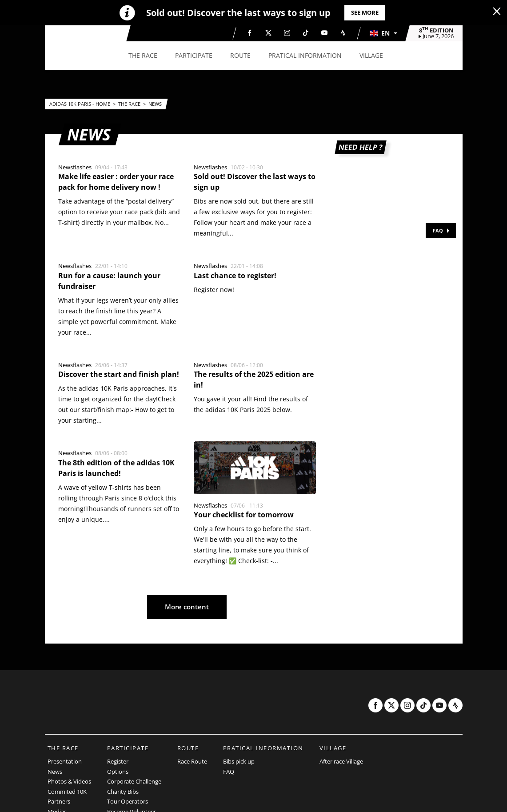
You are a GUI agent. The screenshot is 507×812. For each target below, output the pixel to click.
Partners (59, 801)
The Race (130, 104)
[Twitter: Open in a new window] (268, 33)
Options (118, 772)
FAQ (438, 230)
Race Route (192, 761)
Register (118, 761)
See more (365, 12)
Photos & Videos (69, 781)
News (155, 104)
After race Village (341, 761)
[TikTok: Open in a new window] (306, 33)
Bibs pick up (239, 761)
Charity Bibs (123, 792)
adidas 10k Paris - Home (80, 104)
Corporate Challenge (134, 781)
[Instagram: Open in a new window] (287, 33)
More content (187, 607)
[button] (383, 33)
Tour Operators (128, 801)
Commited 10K (67, 792)
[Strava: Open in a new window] (343, 33)
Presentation (65, 761)
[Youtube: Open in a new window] (324, 33)
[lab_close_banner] (497, 12)
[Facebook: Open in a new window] (250, 33)
